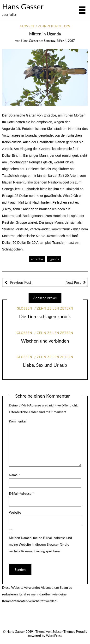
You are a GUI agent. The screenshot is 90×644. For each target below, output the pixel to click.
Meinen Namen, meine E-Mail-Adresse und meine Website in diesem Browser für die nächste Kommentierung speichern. (40, 544)
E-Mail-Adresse (21, 493)
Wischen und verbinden (45, 341)
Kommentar (18, 421)
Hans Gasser (23, 6)
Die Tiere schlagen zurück (45, 316)
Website (15, 512)
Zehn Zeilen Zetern (54, 26)
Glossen (27, 26)
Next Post (73, 282)
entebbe (37, 259)
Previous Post (20, 282)
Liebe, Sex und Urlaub (45, 365)
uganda (54, 259)
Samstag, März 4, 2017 (59, 41)
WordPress (54, 636)
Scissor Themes (64, 631)
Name (14, 475)
